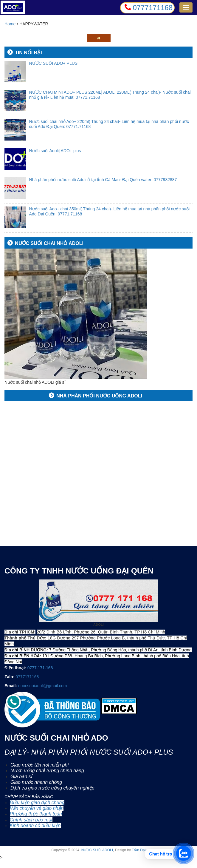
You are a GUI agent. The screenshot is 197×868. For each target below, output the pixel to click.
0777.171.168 (40, 668)
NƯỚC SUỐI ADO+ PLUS (53, 63)
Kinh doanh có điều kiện (35, 825)
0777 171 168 (19, 864)
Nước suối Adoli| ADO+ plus (55, 151)
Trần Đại (139, 850)
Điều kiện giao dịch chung (37, 803)
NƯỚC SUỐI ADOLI (97, 850)
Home (11, 24)
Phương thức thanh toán (36, 814)
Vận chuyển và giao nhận (37, 808)
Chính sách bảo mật (31, 820)
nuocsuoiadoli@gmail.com (43, 686)
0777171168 (27, 677)
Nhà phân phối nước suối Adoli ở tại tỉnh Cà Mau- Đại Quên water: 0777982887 (103, 180)
